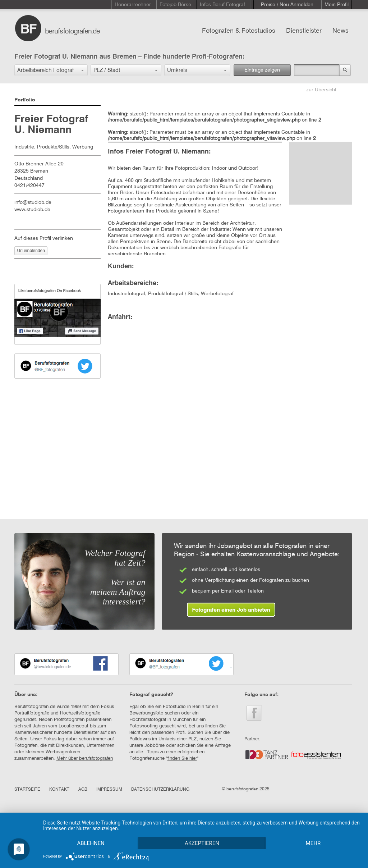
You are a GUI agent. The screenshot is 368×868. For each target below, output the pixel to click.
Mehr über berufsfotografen (85, 759)
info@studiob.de (33, 202)
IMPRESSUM (109, 790)
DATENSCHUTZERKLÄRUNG (160, 790)
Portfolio (25, 100)
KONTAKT (59, 790)
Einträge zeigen (262, 70)
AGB (83, 790)
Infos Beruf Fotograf (222, 5)
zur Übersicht (321, 90)
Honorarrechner (133, 5)
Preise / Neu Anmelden (287, 5)
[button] (51, 70)
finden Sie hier (182, 759)
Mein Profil (337, 5)
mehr (313, 843)
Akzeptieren (202, 843)
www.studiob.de (32, 210)
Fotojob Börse (175, 5)
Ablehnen (91, 843)
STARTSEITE (27, 790)
